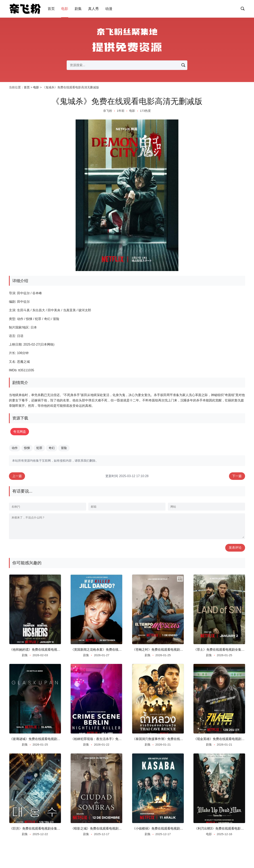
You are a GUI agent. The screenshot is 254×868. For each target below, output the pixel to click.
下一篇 (237, 476)
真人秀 (93, 9)
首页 (51, 9)
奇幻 (52, 448)
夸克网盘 (20, 432)
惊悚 (27, 448)
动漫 (109, 9)
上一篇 (17, 476)
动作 (15, 448)
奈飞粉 (108, 111)
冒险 (64, 448)
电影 (65, 9)
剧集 (78, 9)
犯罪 (39, 448)
